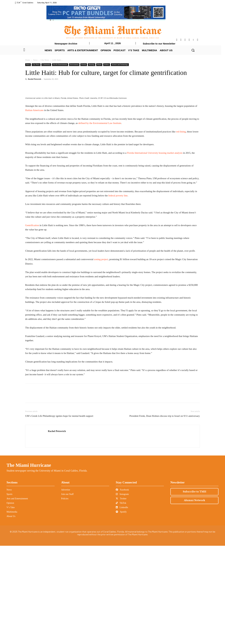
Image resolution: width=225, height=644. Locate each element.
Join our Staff (67, 592)
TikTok (121, 601)
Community (46, 64)
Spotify (121, 610)
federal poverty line (118, 294)
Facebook (122, 588)
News (35, 60)
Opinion (10, 601)
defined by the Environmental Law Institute (100, 221)
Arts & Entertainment (60, 64)
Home (28, 60)
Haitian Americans (34, 208)
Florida (84, 64)
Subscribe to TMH (195, 590)
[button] (193, 50)
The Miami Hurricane (29, 563)
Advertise (66, 588)
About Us (11, 614)
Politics (107, 64)
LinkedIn (122, 606)
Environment (74, 64)
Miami (99, 64)
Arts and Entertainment (17, 597)
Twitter (121, 597)
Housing (92, 64)
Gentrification (32, 324)
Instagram (122, 592)
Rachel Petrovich (35, 79)
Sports (9, 592)
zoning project (101, 358)
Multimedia (12, 610)
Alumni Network (195, 599)
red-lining (181, 230)
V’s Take (11, 606)
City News (45, 60)
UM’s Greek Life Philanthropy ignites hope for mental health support (59, 514)
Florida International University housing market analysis (155, 251)
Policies (65, 597)
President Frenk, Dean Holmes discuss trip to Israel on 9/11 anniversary (165, 514)
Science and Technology (120, 64)
